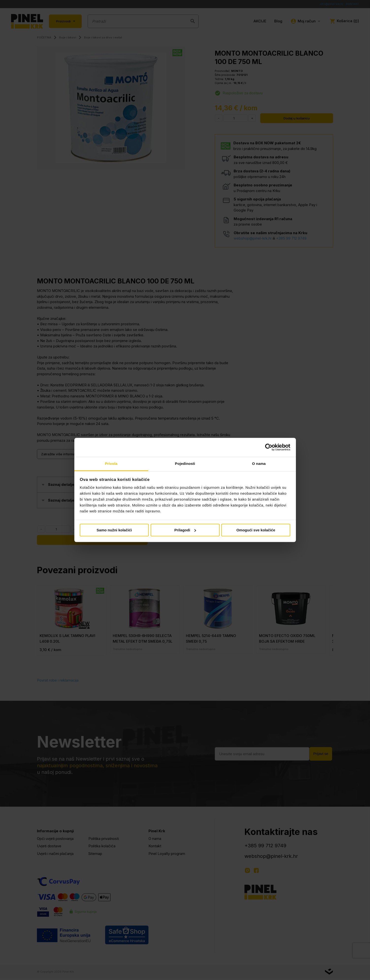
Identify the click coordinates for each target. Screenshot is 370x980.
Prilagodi (185, 530)
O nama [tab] (259, 464)
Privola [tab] (111, 464)
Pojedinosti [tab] (185, 464)
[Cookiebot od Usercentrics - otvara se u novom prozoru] (269, 447)
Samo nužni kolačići (114, 530)
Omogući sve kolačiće (256, 530)
